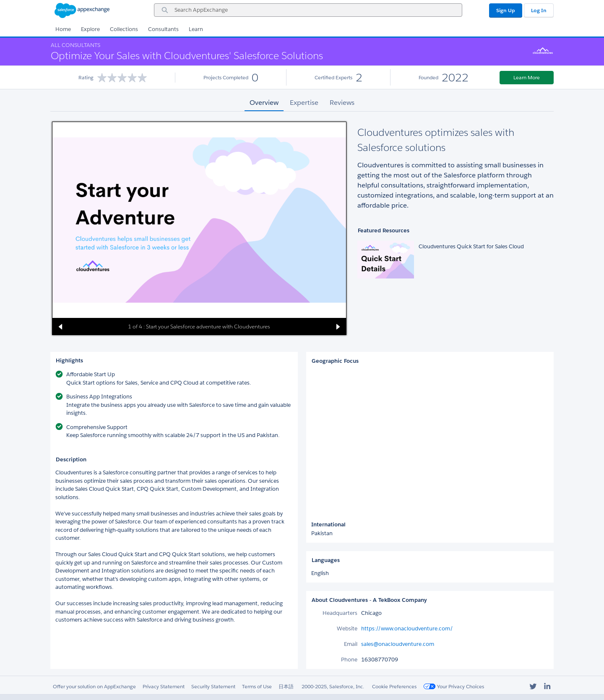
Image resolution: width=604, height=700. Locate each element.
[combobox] (308, 10)
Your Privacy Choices (454, 686)
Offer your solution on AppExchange (94, 686)
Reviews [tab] (342, 103)
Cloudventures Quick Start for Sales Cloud (471, 246)
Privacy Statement (164, 686)
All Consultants (75, 45)
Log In (539, 10)
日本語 (286, 686)
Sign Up (506, 10)
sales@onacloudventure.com (398, 644)
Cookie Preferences (394, 686)
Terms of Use (257, 686)
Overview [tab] (264, 103)
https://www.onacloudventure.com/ (407, 628)
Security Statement (213, 686)
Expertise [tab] (304, 103)
